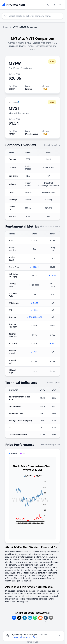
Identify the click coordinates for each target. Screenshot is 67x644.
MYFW (15, 63)
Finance (29, 89)
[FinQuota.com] (13, 5)
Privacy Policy (18, 637)
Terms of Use (32, 637)
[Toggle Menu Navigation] (60, 5)
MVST (14, 108)
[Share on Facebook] (14, 618)
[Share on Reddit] (40, 618)
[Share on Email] (51, 618)
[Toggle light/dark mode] (48, 5)
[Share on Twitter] (19, 618)
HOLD (45, 89)
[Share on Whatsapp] (35, 618)
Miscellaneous (32, 134)
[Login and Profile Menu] (54, 5)
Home (6, 27)
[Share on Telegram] (30, 618)
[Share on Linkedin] (25, 618)
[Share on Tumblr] (46, 618)
